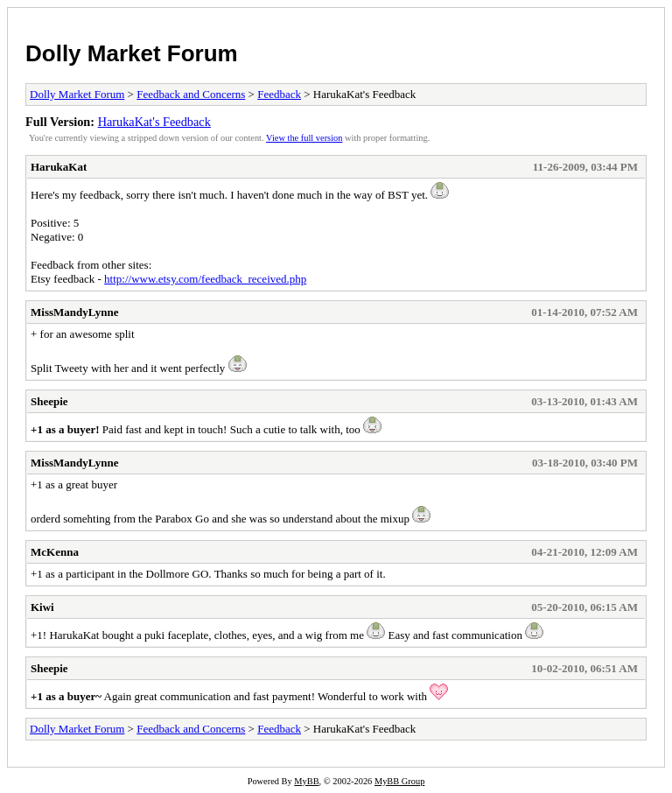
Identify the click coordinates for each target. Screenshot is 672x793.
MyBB (306, 781)
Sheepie (49, 401)
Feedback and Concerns (191, 94)
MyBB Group (399, 781)
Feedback (279, 94)
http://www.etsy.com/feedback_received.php (205, 279)
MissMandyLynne (74, 312)
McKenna (55, 552)
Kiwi (42, 607)
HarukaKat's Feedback (154, 122)
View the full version (304, 138)
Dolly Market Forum (132, 53)
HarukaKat (59, 167)
